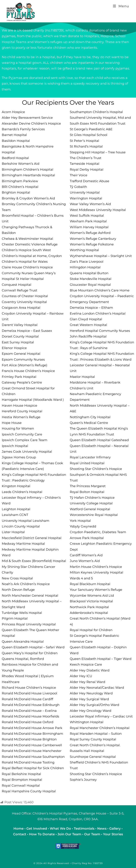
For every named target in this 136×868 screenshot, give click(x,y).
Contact (20, 834)
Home (19, 829)
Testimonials (84, 829)
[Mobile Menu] (121, 6)
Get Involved (37, 829)
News (102, 829)
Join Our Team (69, 834)
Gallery (115, 829)
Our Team (92, 834)
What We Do (61, 829)
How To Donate (42, 834)
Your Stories (113, 834)
